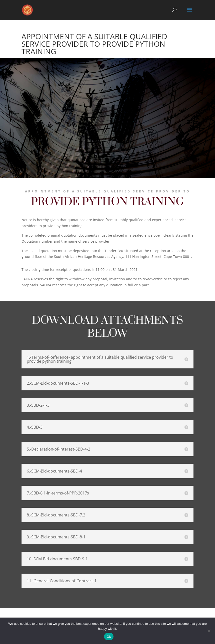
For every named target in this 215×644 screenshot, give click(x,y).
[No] (209, 631)
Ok (109, 637)
